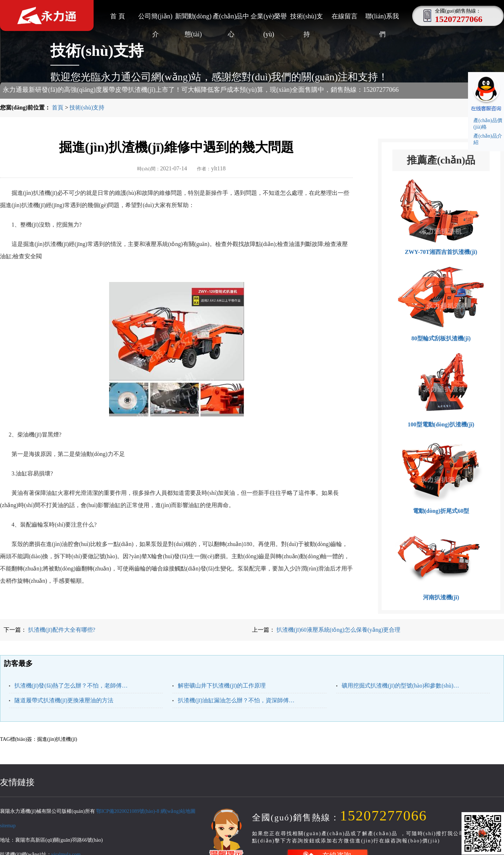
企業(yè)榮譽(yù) (269, 19)
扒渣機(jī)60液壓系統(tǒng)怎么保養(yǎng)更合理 (338, 630)
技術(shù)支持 (307, 19)
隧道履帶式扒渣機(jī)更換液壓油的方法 (64, 700)
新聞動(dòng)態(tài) (193, 19)
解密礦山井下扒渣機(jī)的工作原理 (222, 686)
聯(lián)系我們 (382, 19)
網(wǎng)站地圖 (178, 811)
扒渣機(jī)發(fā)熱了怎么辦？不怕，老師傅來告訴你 (73, 686)
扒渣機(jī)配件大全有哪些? (61, 630)
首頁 (58, 108)
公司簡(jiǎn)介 (155, 19)
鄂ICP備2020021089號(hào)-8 (128, 811)
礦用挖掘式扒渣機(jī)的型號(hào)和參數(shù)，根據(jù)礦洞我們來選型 (400, 686)
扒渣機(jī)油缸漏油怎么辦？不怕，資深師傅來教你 (237, 700)
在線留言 (345, 16)
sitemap (8, 826)
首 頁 (118, 16)
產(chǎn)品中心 (231, 19)
